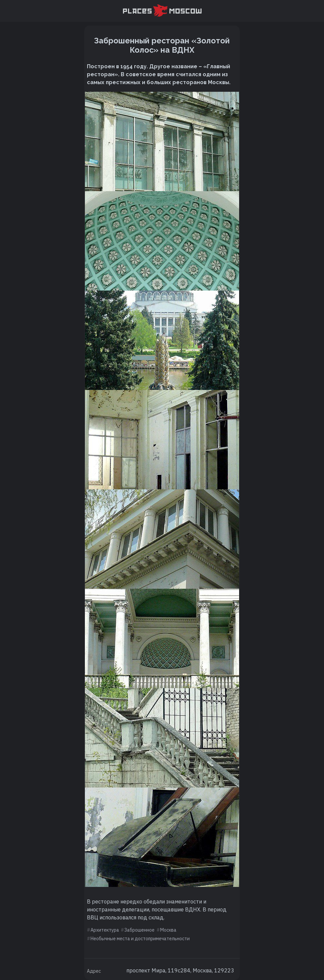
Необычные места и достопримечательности (140, 939)
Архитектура (105, 930)
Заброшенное (139, 930)
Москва (168, 930)
